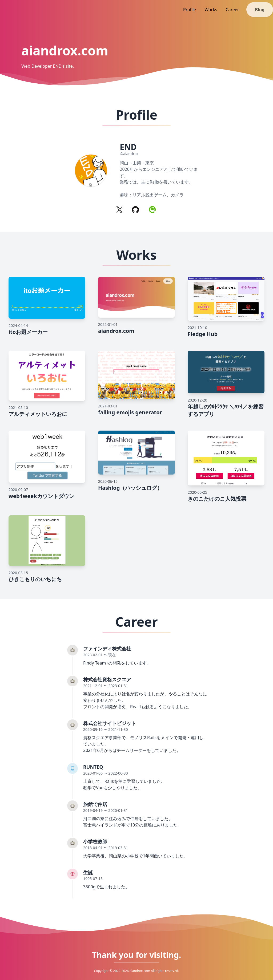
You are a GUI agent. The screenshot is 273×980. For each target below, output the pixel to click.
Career (232, 10)
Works (211, 10)
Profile (190, 10)
